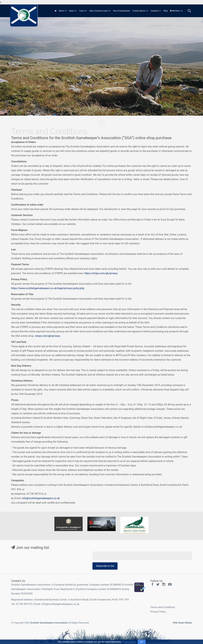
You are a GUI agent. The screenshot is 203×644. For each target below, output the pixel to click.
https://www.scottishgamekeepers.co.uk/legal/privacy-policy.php (48, 288)
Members (175, 11)
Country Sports (139, 11)
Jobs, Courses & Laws (98, 11)
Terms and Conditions (163, 607)
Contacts (154, 11)
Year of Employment (121, 11)
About (61, 11)
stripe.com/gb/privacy (48, 336)
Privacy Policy (158, 612)
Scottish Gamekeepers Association (49, 623)
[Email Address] (142, 556)
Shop (165, 11)
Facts (82, 11)
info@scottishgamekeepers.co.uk (41, 498)
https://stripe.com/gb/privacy (101, 273)
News (72, 11)
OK (142, 642)
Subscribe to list (105, 566)
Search (189, 11)
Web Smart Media (182, 623)
